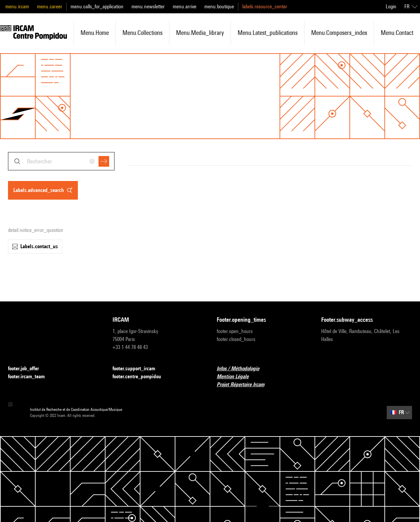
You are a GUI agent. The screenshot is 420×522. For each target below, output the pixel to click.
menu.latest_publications (268, 33)
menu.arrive (185, 6)
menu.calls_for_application (97, 6)
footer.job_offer (27, 369)
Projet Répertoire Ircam (244, 385)
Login (391, 6)
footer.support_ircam (138, 369)
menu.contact (397, 33)
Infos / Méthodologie (242, 369)
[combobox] (61, 161)
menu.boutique (219, 6)
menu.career (50, 6)
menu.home (95, 33)
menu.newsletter (148, 6)
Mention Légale (237, 377)
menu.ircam (17, 6)
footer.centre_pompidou (141, 377)
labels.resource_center (265, 6)
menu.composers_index (339, 33)
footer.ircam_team (30, 377)
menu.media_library (200, 33)
